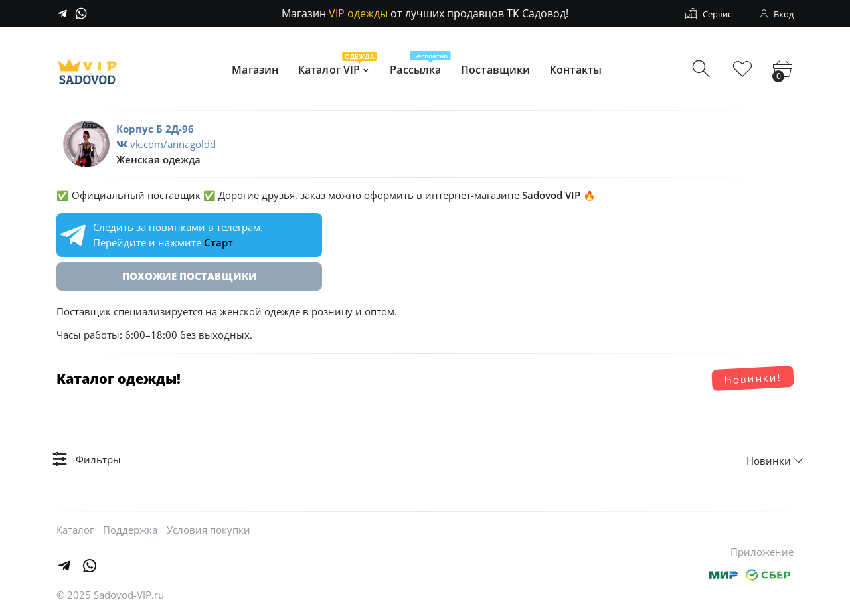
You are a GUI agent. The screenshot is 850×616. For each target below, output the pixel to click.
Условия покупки (209, 530)
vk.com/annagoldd (166, 144)
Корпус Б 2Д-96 (155, 129)
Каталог (75, 530)
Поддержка (130, 530)
